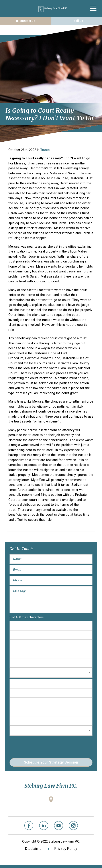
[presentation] (43, 746)
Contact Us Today (25, 21)
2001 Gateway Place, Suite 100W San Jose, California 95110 (51, 807)
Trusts (45, 150)
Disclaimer (34, 849)
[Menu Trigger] (93, 8)
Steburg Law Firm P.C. (53, 9)
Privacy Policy (66, 849)
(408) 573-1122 (76, 21)
